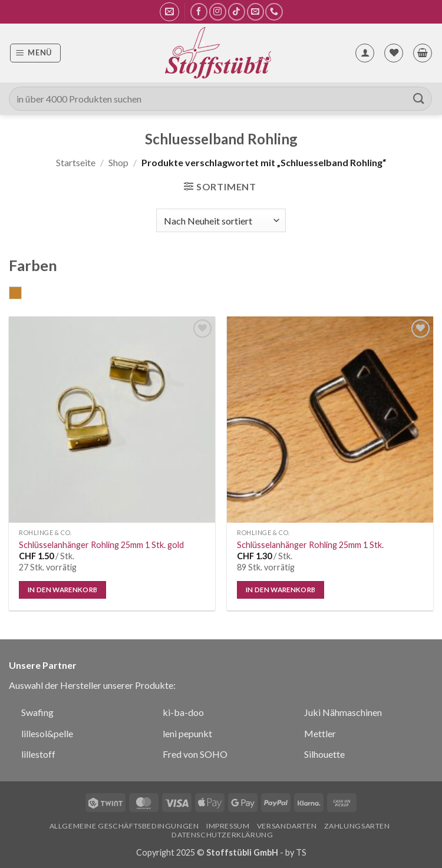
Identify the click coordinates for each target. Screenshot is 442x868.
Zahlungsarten (357, 826)
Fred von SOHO (195, 754)
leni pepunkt (187, 733)
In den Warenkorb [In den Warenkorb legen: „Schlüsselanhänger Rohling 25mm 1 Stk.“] (281, 590)
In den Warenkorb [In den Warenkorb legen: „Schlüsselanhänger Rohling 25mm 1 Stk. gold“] (63, 590)
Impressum (228, 826)
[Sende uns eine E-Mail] (255, 11)
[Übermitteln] (419, 99)
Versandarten (287, 826)
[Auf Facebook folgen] (199, 11)
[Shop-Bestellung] (221, 220)
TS (301, 852)
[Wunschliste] (394, 53)
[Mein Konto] (365, 53)
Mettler (320, 733)
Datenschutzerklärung (222, 835)
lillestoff (38, 754)
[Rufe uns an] (274, 11)
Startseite (76, 162)
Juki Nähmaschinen (343, 712)
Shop (118, 162)
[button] (169, 12)
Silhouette (324, 754)
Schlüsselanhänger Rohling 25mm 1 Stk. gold (101, 545)
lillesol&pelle (47, 733)
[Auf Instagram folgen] (218, 11)
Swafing (37, 712)
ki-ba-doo (183, 712)
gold (22, 294)
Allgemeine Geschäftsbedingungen (124, 826)
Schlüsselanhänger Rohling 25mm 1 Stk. (310, 545)
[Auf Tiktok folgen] (237, 11)
